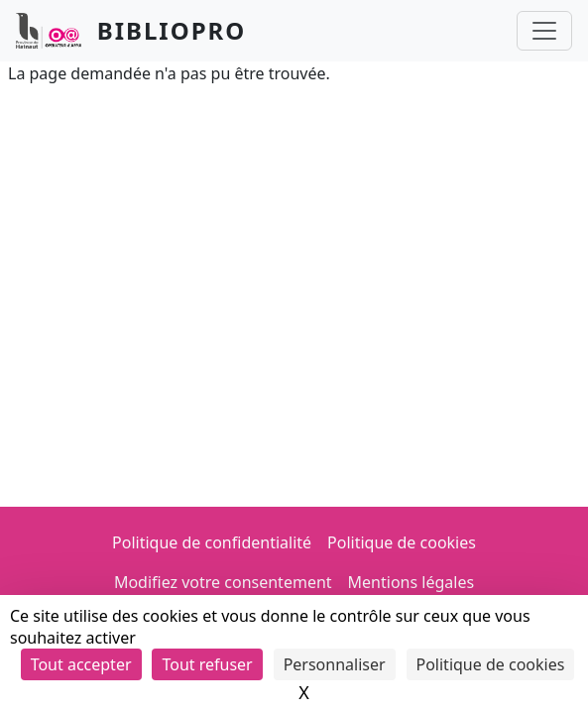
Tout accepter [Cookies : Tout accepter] (81, 664)
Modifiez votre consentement (223, 582)
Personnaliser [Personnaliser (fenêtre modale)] (335, 664)
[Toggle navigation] (544, 31)
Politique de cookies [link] (491, 664)
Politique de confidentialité (212, 542)
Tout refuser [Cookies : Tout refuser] (207, 664)
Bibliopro (172, 30)
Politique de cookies (402, 542)
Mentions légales (412, 582)
